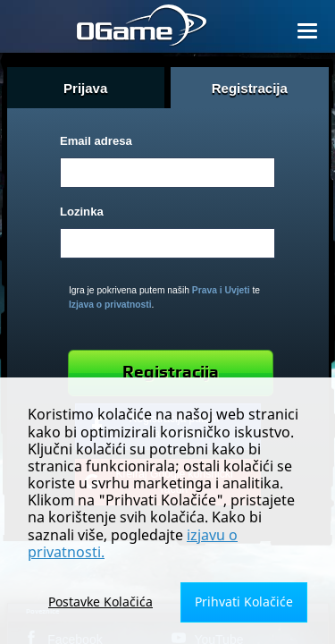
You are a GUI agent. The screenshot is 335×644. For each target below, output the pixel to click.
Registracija (171, 373)
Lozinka (82, 212)
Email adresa (96, 141)
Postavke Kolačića (100, 602)
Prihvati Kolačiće (244, 602)
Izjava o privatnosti (110, 305)
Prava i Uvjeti (221, 290)
